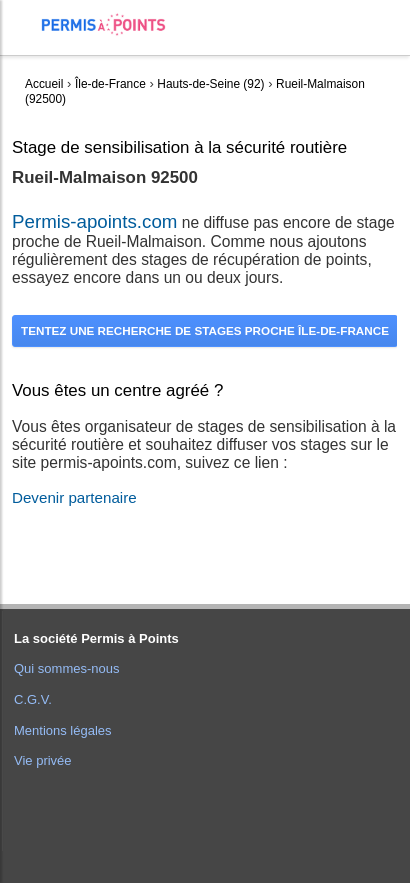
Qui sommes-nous (66, 668)
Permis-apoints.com (94, 221)
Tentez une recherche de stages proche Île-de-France (205, 330)
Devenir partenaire (74, 497)
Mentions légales (63, 730)
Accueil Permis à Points (113, 24)
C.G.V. (33, 699)
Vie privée (43, 760)
